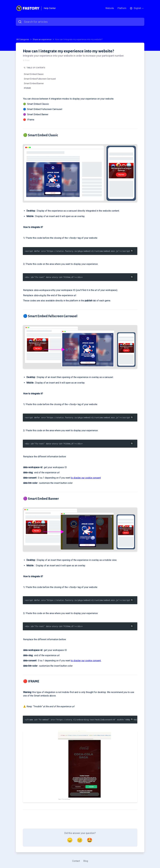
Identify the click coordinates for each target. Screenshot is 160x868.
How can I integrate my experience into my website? (79, 39)
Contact (76, 861)
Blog (86, 861)
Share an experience (42, 39)
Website (110, 8)
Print (26, 60)
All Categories (23, 39)
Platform (122, 8)
